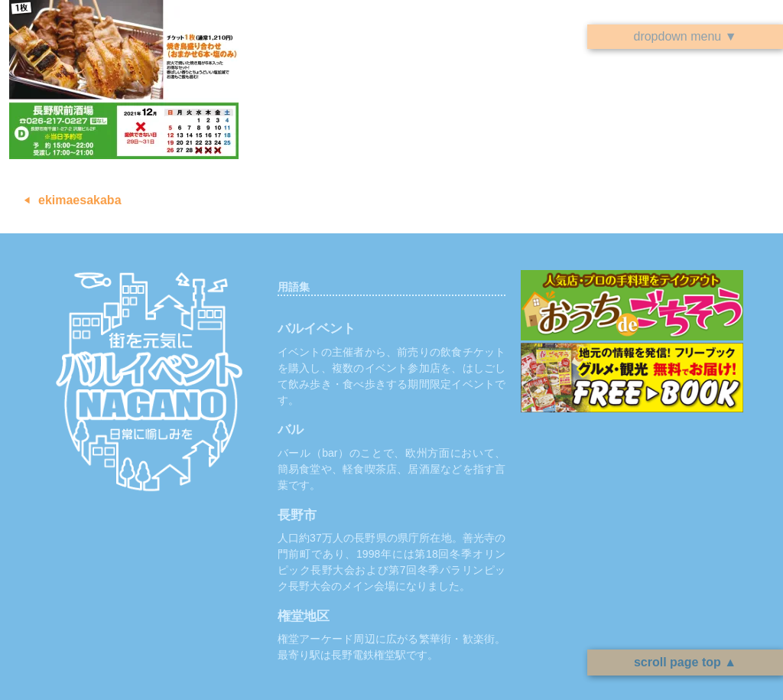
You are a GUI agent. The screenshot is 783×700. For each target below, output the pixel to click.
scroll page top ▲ (685, 662)
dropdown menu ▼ (685, 36)
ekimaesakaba (80, 200)
